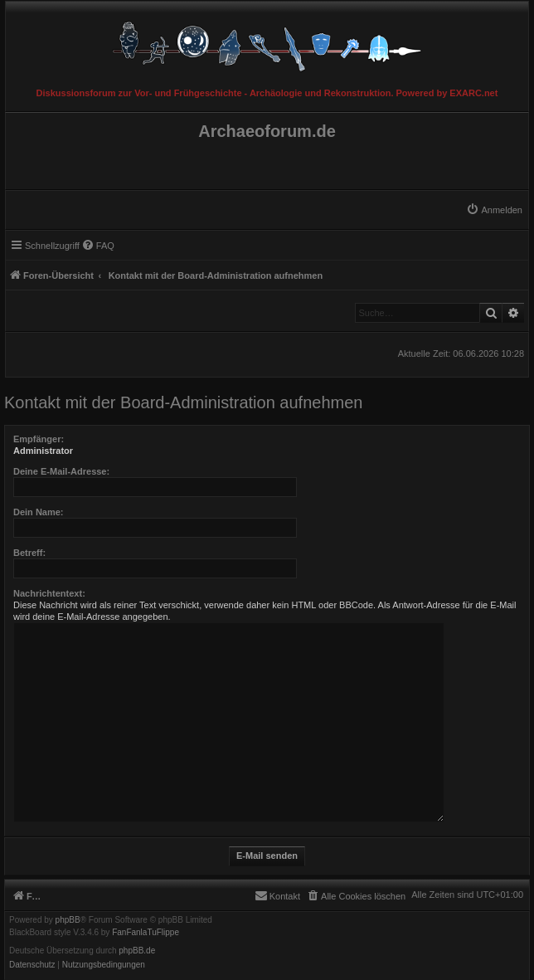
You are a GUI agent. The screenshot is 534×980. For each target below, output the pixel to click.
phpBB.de (137, 951)
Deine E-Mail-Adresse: (61, 471)
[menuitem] (494, 210)
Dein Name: (39, 512)
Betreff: (29, 553)
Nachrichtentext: (49, 593)
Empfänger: (39, 439)
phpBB (68, 920)
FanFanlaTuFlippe (146, 933)
